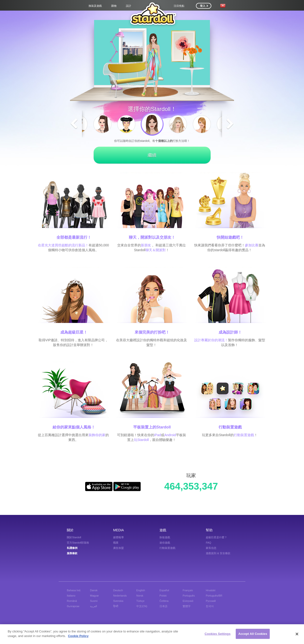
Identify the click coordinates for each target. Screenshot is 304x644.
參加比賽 (252, 245)
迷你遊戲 (165, 543)
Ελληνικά (188, 601)
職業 (116, 543)
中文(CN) (142, 606)
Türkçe (140, 601)
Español (164, 590)
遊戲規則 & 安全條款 (218, 553)
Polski (163, 596)
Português (189, 596)
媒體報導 (118, 537)
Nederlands (120, 596)
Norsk (140, 596)
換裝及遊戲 (95, 6)
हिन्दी (116, 606)
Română (72, 601)
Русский (211, 601)
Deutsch (118, 590)
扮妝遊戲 (165, 537)
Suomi (94, 601)
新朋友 (146, 245)
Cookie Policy (78, 636)
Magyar (94, 596)
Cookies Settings (218, 634)
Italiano (71, 596)
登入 (204, 6)
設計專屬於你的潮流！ (211, 340)
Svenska (118, 601)
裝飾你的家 (97, 435)
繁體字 (187, 606)
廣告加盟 (118, 548)
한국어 (210, 606)
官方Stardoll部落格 (78, 543)
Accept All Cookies (253, 634)
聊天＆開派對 (156, 250)
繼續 (152, 155)
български (73, 606)
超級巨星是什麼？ (216, 537)
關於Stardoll (74, 537)
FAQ (208, 543)
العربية (93, 606)
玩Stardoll (141, 440)
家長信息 (211, 548)
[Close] (297, 634)
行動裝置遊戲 (244, 435)
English (141, 590)
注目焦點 (179, 6)
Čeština (164, 601)
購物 (114, 6)
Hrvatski (211, 590)
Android (170, 435)
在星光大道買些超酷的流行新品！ (63, 245)
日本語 (163, 606)
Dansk (94, 590)
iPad (158, 435)
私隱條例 (72, 548)
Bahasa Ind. (74, 590)
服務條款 (72, 553)
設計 (129, 6)
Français (188, 590)
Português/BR (214, 596)
